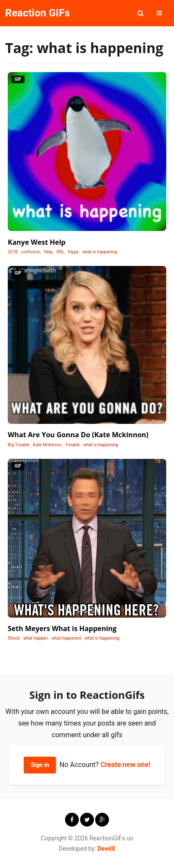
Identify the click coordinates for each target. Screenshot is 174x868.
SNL (60, 252)
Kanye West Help (37, 242)
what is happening (100, 252)
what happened (66, 638)
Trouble (72, 445)
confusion (31, 252)
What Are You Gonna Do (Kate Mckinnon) (78, 435)
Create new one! (125, 765)
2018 (12, 252)
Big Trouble (19, 445)
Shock (14, 638)
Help (48, 252)
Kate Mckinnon (47, 445)
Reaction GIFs (37, 13)
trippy (73, 252)
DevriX (106, 849)
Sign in (40, 765)
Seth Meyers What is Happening (62, 628)
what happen (36, 638)
